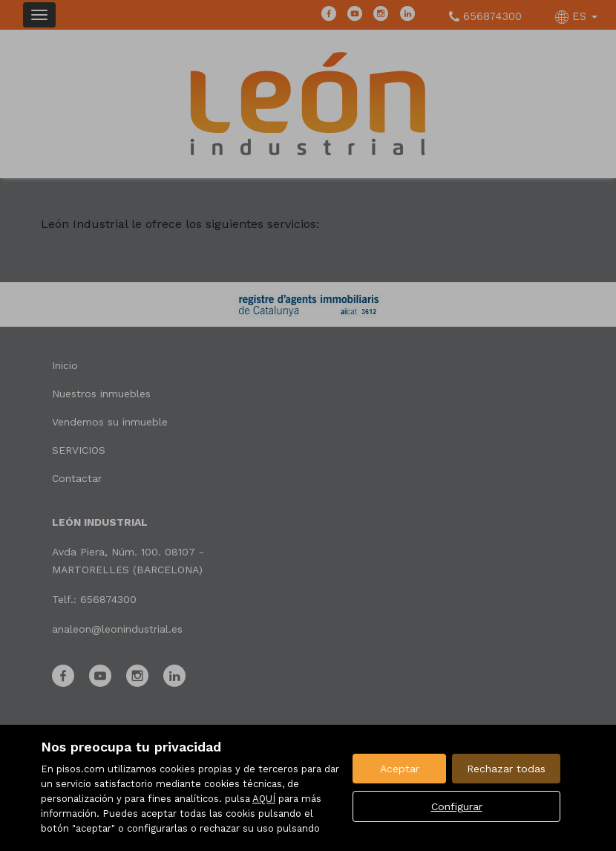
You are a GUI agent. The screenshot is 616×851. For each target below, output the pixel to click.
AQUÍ (264, 799)
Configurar (457, 806)
